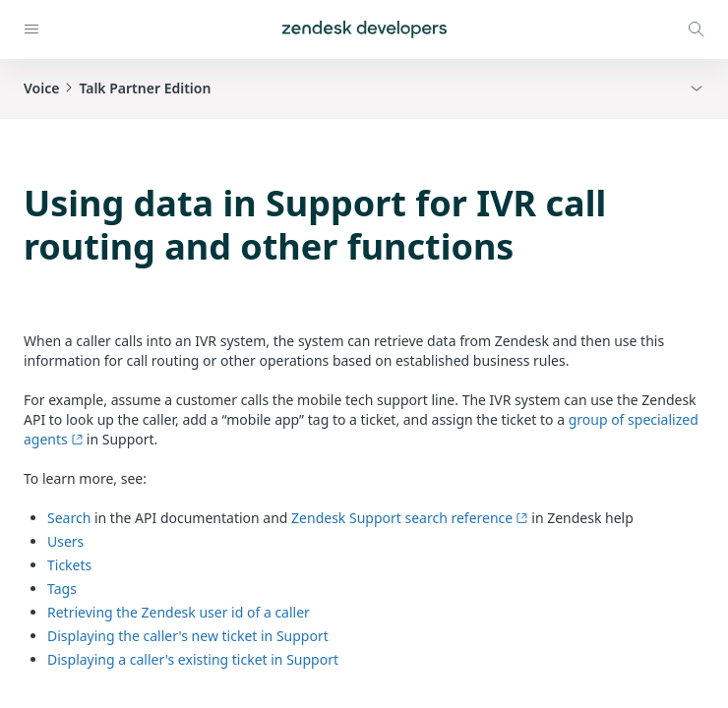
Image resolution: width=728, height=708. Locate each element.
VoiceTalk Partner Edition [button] (117, 88)
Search (69, 518)
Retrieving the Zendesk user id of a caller (179, 612)
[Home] (364, 29)
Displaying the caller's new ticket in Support (188, 636)
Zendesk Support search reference (410, 518)
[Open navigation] (31, 29)
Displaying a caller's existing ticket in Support (193, 659)
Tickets (69, 565)
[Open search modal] (697, 29)
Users (65, 541)
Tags (62, 589)
